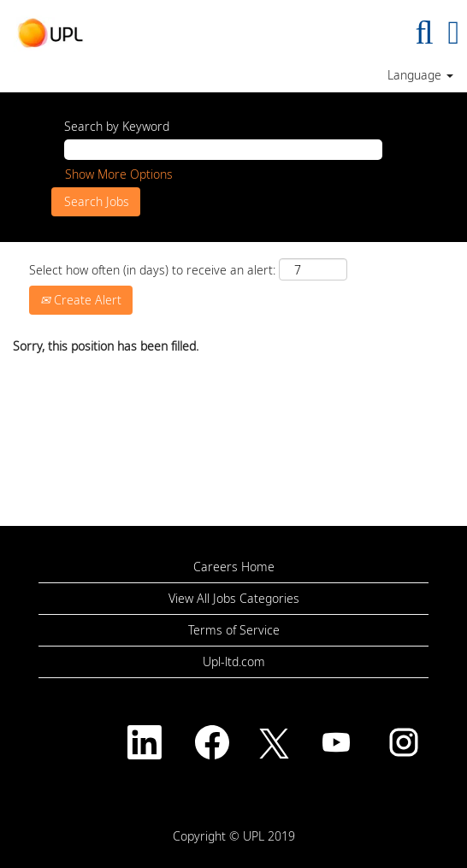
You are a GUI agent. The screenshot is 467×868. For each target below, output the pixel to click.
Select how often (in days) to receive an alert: (152, 270)
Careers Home (234, 567)
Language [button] (420, 75)
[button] (454, 32)
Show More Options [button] (119, 174)
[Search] (424, 32)
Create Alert (81, 300)
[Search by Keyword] (223, 150)
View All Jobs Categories (234, 599)
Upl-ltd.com (234, 662)
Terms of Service (234, 630)
